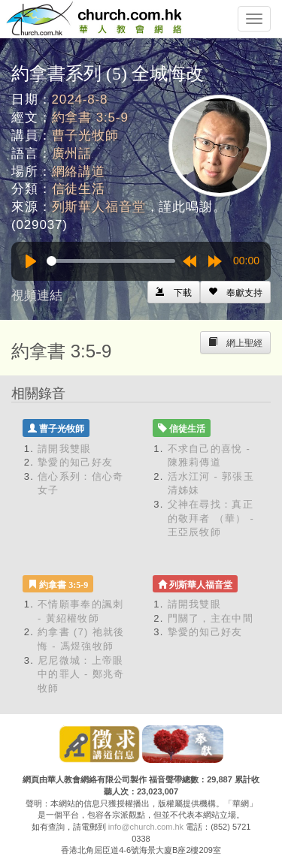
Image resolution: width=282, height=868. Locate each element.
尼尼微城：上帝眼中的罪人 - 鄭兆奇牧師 (81, 674)
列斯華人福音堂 (99, 207)
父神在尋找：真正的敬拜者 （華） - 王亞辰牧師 (211, 518)
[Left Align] (235, 292)
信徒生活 (79, 189)
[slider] (111, 261)
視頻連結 (37, 295)
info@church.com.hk (146, 827)
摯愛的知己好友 (75, 462)
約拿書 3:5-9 (90, 118)
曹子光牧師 (85, 136)
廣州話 (72, 154)
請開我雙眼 (65, 449)
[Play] (31, 261)
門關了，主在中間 (211, 618)
